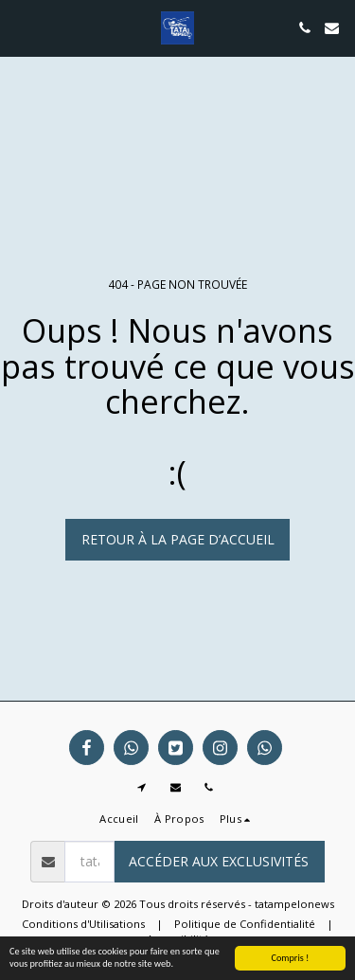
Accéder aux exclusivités (219, 861)
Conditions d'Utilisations (83, 924)
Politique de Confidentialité (245, 924)
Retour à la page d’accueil (178, 539)
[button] (21, 27)
